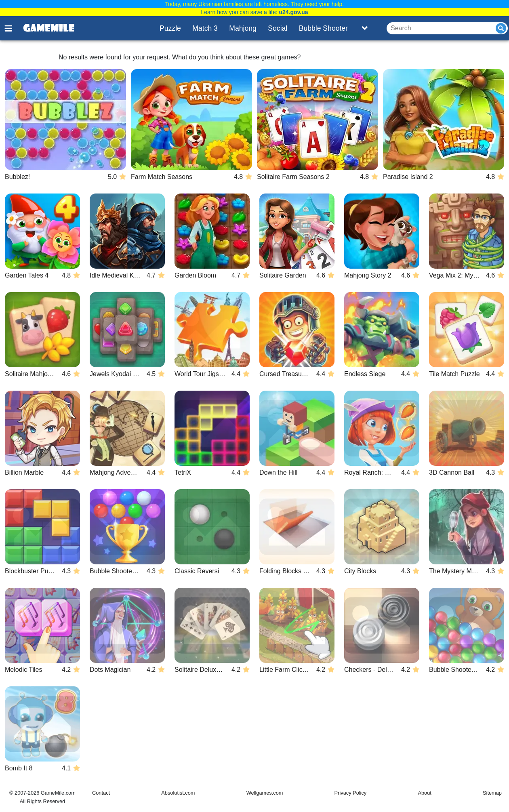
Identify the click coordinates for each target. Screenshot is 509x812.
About (424, 793)
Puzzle (170, 28)
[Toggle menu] (13, 28)
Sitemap (492, 793)
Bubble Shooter (323, 28)
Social (278, 28)
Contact (101, 793)
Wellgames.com (265, 793)
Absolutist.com (178, 793)
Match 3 (205, 28)
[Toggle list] (365, 28)
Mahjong (243, 28)
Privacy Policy (351, 793)
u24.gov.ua (293, 12)
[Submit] (501, 28)
